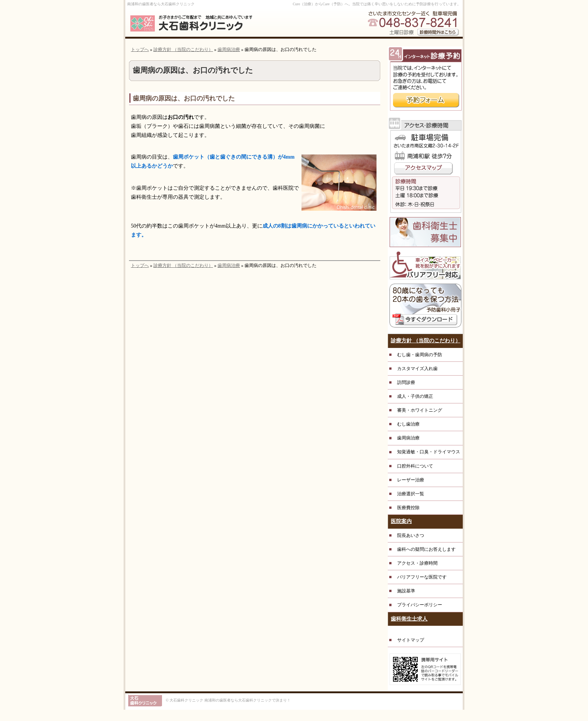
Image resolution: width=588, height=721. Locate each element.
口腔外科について (415, 466)
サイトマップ (411, 640)
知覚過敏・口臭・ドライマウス (429, 452)
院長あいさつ (411, 535)
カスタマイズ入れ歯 (417, 369)
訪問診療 (406, 382)
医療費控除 (408, 508)
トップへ (140, 49)
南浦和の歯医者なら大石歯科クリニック (161, 4)
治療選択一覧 (411, 494)
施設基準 (406, 591)
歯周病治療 (229, 49)
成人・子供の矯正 (415, 396)
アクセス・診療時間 (417, 563)
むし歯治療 (408, 424)
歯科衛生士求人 (409, 619)
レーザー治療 (411, 480)
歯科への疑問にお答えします (426, 549)
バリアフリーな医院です (422, 577)
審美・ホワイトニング (420, 410)
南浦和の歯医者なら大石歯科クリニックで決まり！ (247, 700)
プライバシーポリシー (420, 605)
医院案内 (401, 521)
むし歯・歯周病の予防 (420, 355)
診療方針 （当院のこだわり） (183, 49)
